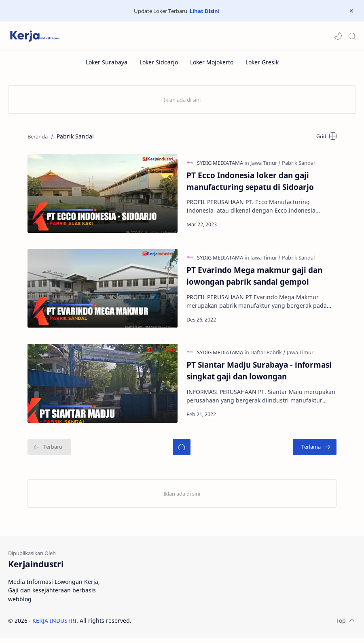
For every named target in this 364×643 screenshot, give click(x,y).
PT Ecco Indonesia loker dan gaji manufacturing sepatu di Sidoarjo (250, 182)
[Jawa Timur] (266, 164)
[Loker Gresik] (262, 62)
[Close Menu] (351, 11)
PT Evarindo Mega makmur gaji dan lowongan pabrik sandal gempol (254, 278)
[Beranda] (182, 452)
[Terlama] (318, 452)
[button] (338, 36)
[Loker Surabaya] (107, 62)
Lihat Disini (205, 11)
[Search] (352, 36)
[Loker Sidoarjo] (159, 62)
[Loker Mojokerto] (212, 62)
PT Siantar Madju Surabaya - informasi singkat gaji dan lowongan (259, 375)
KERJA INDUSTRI (54, 625)
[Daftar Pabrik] (268, 357)
